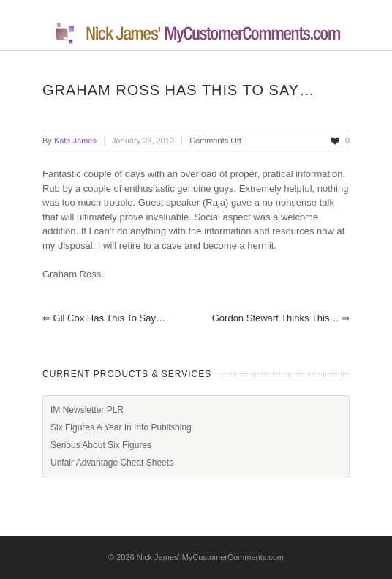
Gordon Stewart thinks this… (281, 318)
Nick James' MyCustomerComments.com (210, 557)
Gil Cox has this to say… (104, 318)
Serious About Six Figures (101, 445)
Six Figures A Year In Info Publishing (121, 427)
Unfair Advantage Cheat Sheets (112, 463)
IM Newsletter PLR (87, 410)
